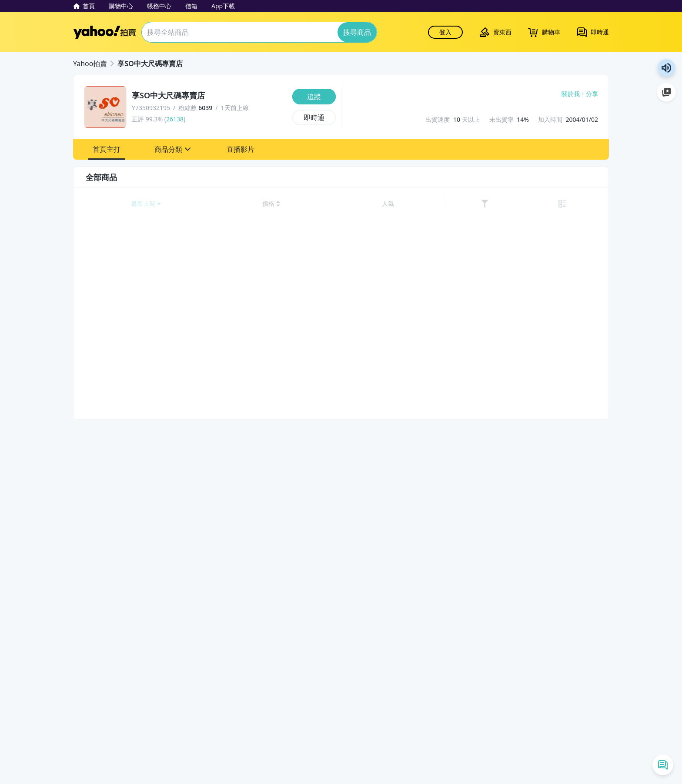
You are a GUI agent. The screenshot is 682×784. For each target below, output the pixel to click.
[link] (575, 204)
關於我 (571, 94)
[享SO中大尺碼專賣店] (209, 96)
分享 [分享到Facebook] (592, 94)
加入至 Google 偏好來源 (666, 92)
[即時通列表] (663, 765)
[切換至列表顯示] (592, 204)
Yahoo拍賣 (105, 32)
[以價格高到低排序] (523, 204)
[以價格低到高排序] (482, 204)
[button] (107, 149)
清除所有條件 (140, 632)
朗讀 (666, 68)
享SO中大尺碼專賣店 (150, 64)
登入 (445, 32)
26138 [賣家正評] (175, 119)
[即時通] (314, 117)
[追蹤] (314, 97)
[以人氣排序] (555, 204)
